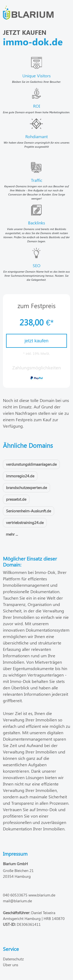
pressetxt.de (16, 499)
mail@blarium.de (17, 901)
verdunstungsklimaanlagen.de (31, 464)
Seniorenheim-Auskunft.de (29, 511)
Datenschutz (13, 959)
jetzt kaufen (36, 341)
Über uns (11, 965)
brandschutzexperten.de (26, 487)
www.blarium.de (42, 895)
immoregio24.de (20, 476)
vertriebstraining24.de (25, 522)
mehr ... (12, 534)
